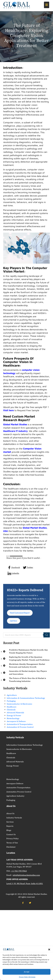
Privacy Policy (12, 840)
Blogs (9, 832)
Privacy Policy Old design (27, 977)
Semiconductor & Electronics (19, 705)
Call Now (14, 622)
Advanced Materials (15, 714)
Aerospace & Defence (16, 723)
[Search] (47, 636)
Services (10, 823)
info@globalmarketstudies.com (26, 877)
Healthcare (12, 708)
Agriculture (12, 697)
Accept (27, 972)
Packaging (11, 702)
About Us (10, 815)
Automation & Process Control (20, 729)
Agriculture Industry (15, 797)
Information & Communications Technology (26, 700)
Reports (10, 828)
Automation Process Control (19, 793)
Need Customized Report (21, 613)
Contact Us (11, 836)
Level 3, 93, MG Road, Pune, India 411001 (25, 885)
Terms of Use (12, 844)
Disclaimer (11, 848)
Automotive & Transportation (20, 726)
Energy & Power (14, 717)
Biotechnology (13, 720)
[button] (49, 949)
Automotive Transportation (18, 789)
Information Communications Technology (25, 746)
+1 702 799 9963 (19, 872)
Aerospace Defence (15, 785)
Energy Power (13, 767)
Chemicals (11, 711)
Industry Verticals (14, 819)
